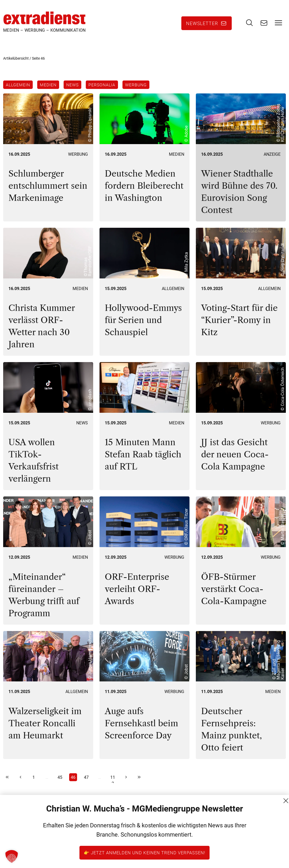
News (76, 88)
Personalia (107, 88)
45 (60, 782)
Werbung (143, 88)
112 (113, 783)
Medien (50, 88)
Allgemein (18, 88)
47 (86, 782)
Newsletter (202, 25)
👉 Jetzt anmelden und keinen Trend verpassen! (145, 852)
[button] (12, 856)
